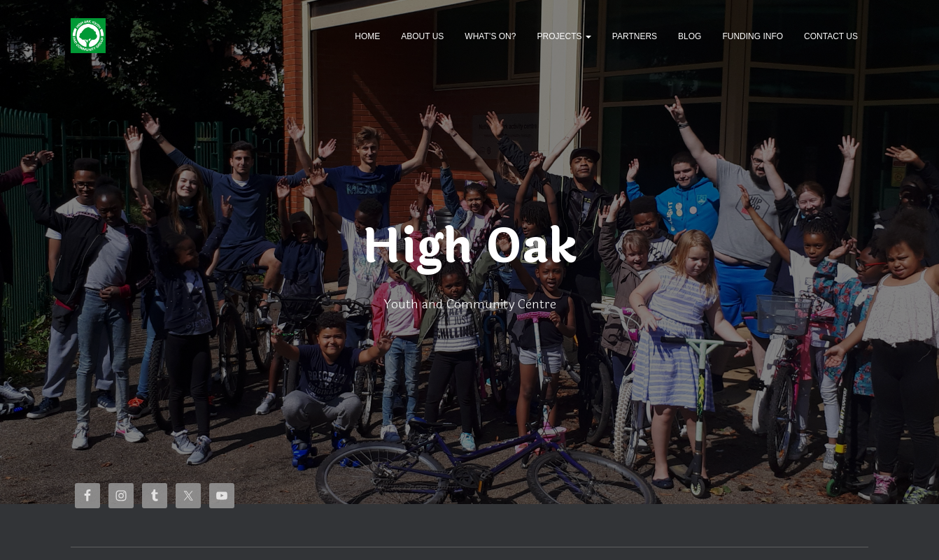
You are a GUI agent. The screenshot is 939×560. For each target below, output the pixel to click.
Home (367, 36)
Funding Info (753, 36)
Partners (635, 36)
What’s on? (490, 36)
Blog (690, 36)
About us (422, 36)
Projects (564, 36)
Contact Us (831, 36)
